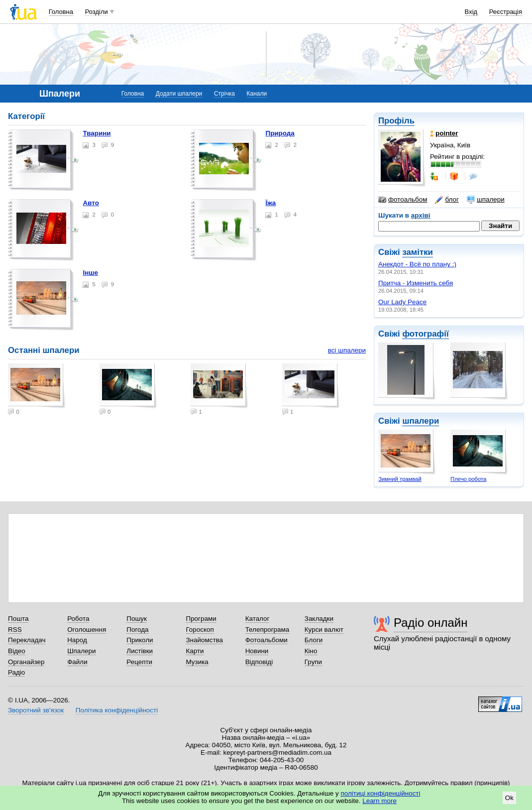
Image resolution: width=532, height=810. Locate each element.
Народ (77, 640)
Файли (77, 662)
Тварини (97, 133)
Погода (137, 630)
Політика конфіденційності (117, 710)
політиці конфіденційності (381, 793)
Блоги (314, 640)
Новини (257, 651)
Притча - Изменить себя (416, 283)
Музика (197, 662)
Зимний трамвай (400, 479)
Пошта (18, 619)
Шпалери (81, 651)
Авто (91, 203)
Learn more (379, 801)
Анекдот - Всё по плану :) (417, 264)
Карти (195, 651)
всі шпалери (347, 350)
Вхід (471, 12)
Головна (61, 12)
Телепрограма (267, 630)
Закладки (319, 619)
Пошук (137, 619)
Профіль (396, 121)
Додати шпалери (179, 94)
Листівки (140, 651)
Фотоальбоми (266, 640)
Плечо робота (468, 479)
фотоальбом (403, 200)
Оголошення (87, 630)
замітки (418, 252)
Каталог (258, 619)
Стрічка (224, 94)
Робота (78, 619)
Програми (201, 619)
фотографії (425, 334)
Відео (17, 651)
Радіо (16, 672)
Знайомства (204, 640)
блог (447, 200)
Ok (509, 798)
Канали (257, 94)
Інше (90, 273)
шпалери (486, 200)
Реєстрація (506, 12)
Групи (313, 662)
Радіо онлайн (431, 623)
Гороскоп (200, 630)
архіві (421, 215)
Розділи (97, 12)
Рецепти (139, 662)
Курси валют (324, 630)
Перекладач (27, 640)
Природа (280, 133)
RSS (15, 630)
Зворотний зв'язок (36, 710)
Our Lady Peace (402, 302)
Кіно (311, 651)
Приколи (140, 640)
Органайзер (26, 662)
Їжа (270, 203)
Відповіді (259, 662)
